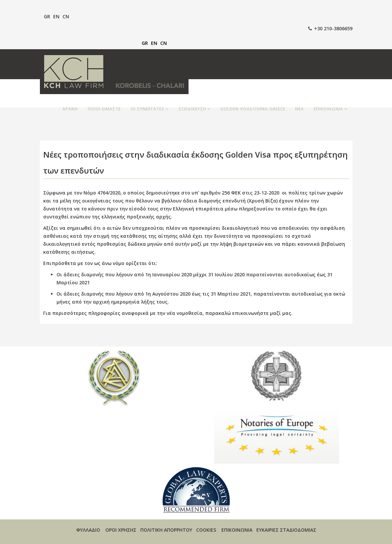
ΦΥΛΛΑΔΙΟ (88, 530)
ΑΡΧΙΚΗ (70, 109)
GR (47, 16)
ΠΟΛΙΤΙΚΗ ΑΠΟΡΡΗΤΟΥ (166, 530)
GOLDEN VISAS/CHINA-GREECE (253, 109)
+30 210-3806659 (333, 28)
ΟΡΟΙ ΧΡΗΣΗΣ (121, 530)
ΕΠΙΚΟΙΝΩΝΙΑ (328, 109)
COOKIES (206, 530)
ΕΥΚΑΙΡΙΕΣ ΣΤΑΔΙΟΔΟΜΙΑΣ (286, 530)
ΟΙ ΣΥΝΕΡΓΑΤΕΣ (148, 109)
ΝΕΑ (300, 109)
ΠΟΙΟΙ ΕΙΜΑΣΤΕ (104, 109)
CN (66, 16)
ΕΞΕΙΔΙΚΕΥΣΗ (193, 109)
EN (56, 16)
